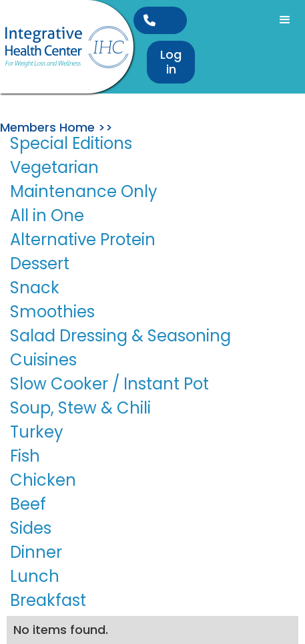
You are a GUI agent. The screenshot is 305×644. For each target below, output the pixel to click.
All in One (47, 215)
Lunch (35, 576)
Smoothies (52, 312)
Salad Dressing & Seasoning (120, 336)
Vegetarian (54, 167)
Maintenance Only (84, 191)
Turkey (37, 432)
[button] (285, 20)
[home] (67, 47)
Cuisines (43, 360)
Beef (28, 504)
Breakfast (48, 600)
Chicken (43, 480)
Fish (25, 456)
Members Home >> (56, 127)
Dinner (36, 552)
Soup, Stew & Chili (80, 408)
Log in (171, 62)
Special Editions (71, 143)
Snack (35, 288)
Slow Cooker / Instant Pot (109, 384)
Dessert (40, 264)
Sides (31, 528)
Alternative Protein (83, 239)
